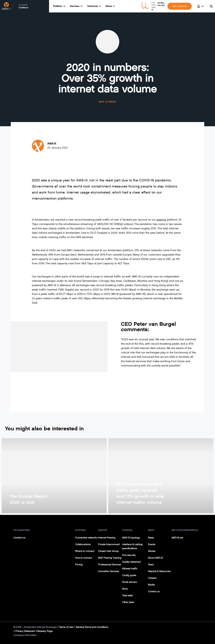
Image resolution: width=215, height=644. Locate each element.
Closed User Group (108, 551)
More (125, 589)
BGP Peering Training (110, 558)
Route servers (130, 582)
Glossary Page (45, 631)
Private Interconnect (109, 544)
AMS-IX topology (131, 538)
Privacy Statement (25, 631)
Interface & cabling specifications (132, 546)
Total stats (127, 596)
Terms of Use (66, 627)
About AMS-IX (155, 558)
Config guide (129, 575)
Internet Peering (107, 538)
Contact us (19, 538)
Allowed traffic (130, 569)
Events (152, 544)
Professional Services (110, 565)
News (151, 538)
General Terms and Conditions (92, 627)
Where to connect (85, 551)
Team (151, 565)
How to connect (83, 558)
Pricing (79, 565)
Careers (152, 578)
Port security (129, 555)
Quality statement (131, 562)
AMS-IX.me (177, 538)
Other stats (128, 602)
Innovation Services (109, 571)
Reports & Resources (159, 571)
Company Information (25, 635)
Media (151, 585)
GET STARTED (180, 6)
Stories (152, 551)
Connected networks (86, 538)
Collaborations (83, 544)
